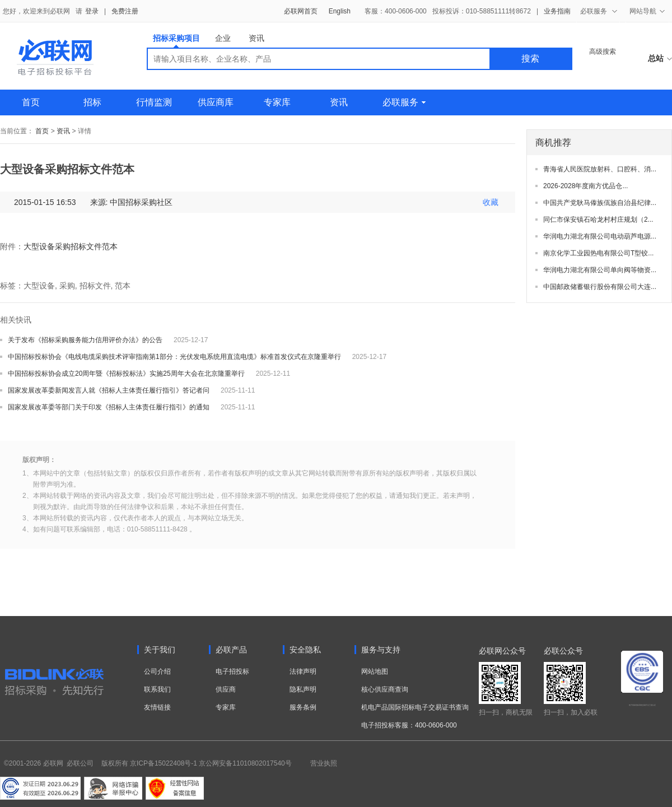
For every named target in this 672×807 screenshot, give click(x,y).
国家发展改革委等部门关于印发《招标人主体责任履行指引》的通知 (109, 407)
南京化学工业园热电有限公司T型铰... (598, 253)
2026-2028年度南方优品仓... (585, 186)
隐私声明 (303, 689)
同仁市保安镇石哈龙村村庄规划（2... (598, 220)
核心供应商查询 (385, 689)
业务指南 (557, 11)
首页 (31, 102)
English (340, 11)
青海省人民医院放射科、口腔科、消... (600, 169)
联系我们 (157, 689)
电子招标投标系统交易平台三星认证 (642, 705)
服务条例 (303, 707)
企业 (223, 38)
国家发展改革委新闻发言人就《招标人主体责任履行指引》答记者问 (109, 390)
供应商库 (216, 102)
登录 (92, 11)
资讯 (256, 38)
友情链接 (157, 707)
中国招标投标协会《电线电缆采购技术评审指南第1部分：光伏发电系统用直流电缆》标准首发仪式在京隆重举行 (174, 357)
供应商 (226, 689)
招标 (92, 102)
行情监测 (154, 102)
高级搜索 (603, 52)
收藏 (491, 202)
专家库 (277, 102)
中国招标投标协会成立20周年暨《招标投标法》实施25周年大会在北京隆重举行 (126, 374)
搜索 (530, 59)
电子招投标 (232, 671)
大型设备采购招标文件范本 (71, 246)
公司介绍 (157, 671)
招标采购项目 (176, 41)
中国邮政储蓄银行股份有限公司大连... (600, 287)
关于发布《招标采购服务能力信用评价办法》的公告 (85, 340)
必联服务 (404, 102)
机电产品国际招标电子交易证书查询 (415, 707)
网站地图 (375, 671)
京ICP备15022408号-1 (164, 763)
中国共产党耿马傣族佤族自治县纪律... (600, 203)
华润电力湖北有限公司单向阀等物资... (600, 270)
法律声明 (303, 671)
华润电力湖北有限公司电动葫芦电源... (600, 236)
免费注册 (125, 11)
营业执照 (324, 763)
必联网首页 (301, 11)
